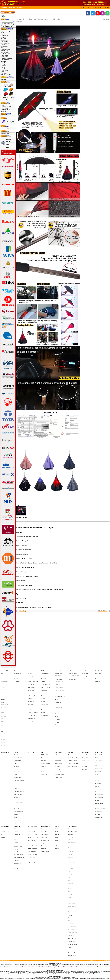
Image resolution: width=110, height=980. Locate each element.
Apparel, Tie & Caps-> (6, 31)
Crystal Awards (17, 672)
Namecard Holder (99, 763)
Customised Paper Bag (33, 678)
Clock (15, 738)
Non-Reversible (4, 686)
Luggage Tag (44, 792)
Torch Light (84, 676)
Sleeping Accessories (46, 798)
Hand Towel (3, 722)
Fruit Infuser (44, 684)
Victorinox (70, 834)
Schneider (70, 826)
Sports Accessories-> (6, 55)
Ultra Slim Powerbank (73, 738)
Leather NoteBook (72, 796)
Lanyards (3, 691)
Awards (16, 670)
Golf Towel (3, 720)
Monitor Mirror (58, 693)
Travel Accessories (45, 784)
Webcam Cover (99, 777)
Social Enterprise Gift (100, 771)
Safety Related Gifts (18, 773)
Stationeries (17, 784)
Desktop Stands (58, 736)
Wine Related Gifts (18, 779)
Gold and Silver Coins (73, 865)
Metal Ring (17, 676)
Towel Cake (3, 726)
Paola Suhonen (71, 863)
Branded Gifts (71, 790)
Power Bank (71, 730)
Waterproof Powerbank (73, 740)
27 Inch (4, 67)
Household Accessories (19, 750)
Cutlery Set (17, 742)
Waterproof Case (58, 748)
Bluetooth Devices (59, 677)
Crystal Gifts (71, 838)
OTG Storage (57, 740)
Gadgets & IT (58, 670)
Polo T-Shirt (3, 697)
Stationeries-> (4, 57)
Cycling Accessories (5, 788)
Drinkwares (44, 670)
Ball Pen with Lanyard (46, 732)
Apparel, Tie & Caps (5, 670)
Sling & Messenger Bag (33, 700)
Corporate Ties (4, 674)
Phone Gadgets (58, 742)
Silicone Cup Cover (99, 767)
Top (1, 7)
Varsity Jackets (4, 682)
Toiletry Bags (31, 706)
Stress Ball (98, 775)
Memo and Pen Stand (19, 805)
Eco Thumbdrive (31, 794)
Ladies (16, 756)
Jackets (2, 676)
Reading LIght (85, 674)
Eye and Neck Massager (60, 689)
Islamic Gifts (85, 741)
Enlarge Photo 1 (22, 517)
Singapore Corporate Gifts (74, 873)
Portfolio (16, 796)
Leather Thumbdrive (32, 800)
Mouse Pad (71, 798)
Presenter (98, 678)
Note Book (16, 794)
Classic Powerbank (72, 732)
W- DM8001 (19, 7)
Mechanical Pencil (45, 734)
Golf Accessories (18, 748)
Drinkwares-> (4, 36)
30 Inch (4, 69)
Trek (69, 832)
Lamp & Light (85, 670)
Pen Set (43, 744)
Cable (56, 732)
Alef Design (71, 792)
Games (16, 746)
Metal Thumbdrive (32, 802)
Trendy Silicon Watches (100, 748)
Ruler (97, 746)
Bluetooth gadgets (59, 683)
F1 (1, 790)
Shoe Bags (30, 698)
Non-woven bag (31, 692)
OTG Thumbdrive (32, 806)
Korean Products (18, 754)
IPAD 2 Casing (71, 794)
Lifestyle (16, 730)
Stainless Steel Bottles (46, 696)
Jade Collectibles (72, 867)
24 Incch (14, 7)
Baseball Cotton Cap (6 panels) (8, 98)
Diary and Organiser (19, 790)
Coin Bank (16, 740)
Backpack (30, 672)
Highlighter (17, 801)
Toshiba (70, 830)
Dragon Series (71, 811)
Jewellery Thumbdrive (33, 798)
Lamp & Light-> (5, 40)
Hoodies (2, 680)
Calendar (16, 788)
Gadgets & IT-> (5, 37)
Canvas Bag (30, 674)
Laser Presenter (99, 670)
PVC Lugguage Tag (99, 740)
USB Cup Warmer (58, 702)
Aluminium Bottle (45, 672)
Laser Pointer (98, 672)
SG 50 (69, 852)
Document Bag (31, 680)
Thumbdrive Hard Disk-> (7, 58)
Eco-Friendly (98, 753)
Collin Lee (70, 850)
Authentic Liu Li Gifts (73, 786)
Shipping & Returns (6, 107)
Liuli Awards (17, 674)
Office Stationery (18, 811)
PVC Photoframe (99, 742)
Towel (2, 714)
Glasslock (70, 807)
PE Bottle (43, 692)
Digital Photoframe (18, 766)
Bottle (3, 72)
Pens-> (3, 48)
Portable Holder (58, 744)
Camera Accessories (59, 734)
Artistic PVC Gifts (99, 734)
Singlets (2, 710)
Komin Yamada (72, 859)
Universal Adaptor (45, 802)
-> (4, 61)
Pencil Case (30, 694)
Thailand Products (72, 877)
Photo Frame (17, 764)
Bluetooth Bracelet (59, 679)
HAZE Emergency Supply (74, 674)
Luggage (30, 690)
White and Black (99, 773)
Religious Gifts (85, 730)
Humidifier (17, 752)
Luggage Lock (44, 788)
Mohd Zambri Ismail (73, 861)
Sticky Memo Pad (18, 815)
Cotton (2, 699)
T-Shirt (2, 693)
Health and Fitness (73, 672)
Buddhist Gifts (85, 732)
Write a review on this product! (10, 122)
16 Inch (4, 63)
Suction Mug (44, 698)
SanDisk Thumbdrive (32, 810)
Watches (16, 777)
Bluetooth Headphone (59, 685)
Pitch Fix (70, 822)
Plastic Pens (44, 746)
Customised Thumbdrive (101, 738)
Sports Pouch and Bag (32, 702)
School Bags (30, 696)
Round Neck (3, 704)
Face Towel (3, 718)
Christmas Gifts (85, 736)
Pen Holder (17, 813)
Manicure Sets (99, 757)
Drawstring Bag (31, 682)
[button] (84, 7)
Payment (3, 105)
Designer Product (72, 848)
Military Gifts (4, 46)
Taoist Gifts (84, 743)
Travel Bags (44, 800)
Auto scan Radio (58, 672)
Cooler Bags (30, 676)
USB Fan (57, 704)
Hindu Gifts (84, 739)
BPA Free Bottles (45, 674)
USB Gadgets (57, 706)
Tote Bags (70, 819)
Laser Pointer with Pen (100, 674)
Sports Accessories (5, 784)
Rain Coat (4, 73)
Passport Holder (45, 796)
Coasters (43, 678)
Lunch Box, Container (19, 758)
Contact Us (4, 111)
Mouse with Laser (99, 676)
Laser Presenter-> (5, 42)
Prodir (70, 824)
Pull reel (97, 765)
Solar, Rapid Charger (59, 746)
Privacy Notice (4, 108)
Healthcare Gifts (72, 670)
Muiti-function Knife (100, 761)
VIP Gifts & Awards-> (6, 75)
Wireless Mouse (58, 697)
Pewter (70, 871)
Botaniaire (71, 803)
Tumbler (43, 700)
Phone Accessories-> (6, 49)
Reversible (3, 688)
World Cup (3, 792)
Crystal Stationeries (73, 846)
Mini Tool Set (98, 759)
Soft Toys (16, 775)
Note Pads (16, 809)
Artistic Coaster (99, 736)
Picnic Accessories (18, 769)
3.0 (55, 710)
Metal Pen (44, 736)
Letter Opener (17, 803)
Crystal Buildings (72, 842)
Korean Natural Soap (73, 869)
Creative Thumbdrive (32, 788)
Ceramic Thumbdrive (32, 786)
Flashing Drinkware (46, 682)
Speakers (57, 700)
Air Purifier (17, 732)
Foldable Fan (17, 744)
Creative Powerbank (73, 734)
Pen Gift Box (44, 740)
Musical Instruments (19, 760)
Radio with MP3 (58, 674)
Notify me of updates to (10, 143)
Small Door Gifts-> (5, 54)
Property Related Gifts (19, 771)
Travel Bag (30, 708)
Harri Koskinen (72, 855)
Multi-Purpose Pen (45, 738)
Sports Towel (3, 724)
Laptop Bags (30, 686)
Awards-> (3, 33)
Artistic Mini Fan (99, 732)
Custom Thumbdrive (32, 790)
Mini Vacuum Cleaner (19, 807)
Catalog (4, 7)
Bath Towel (3, 716)
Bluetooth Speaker (59, 687)
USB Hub (57, 708)
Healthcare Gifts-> (5, 39)
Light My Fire (71, 815)
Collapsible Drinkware (46, 680)
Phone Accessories (59, 730)
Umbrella (9, 7)
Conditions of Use (5, 110)
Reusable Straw (45, 694)
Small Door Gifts (99, 730)
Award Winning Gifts (73, 788)
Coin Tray (97, 751)
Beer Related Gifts (18, 734)
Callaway (70, 805)
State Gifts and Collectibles (74, 875)
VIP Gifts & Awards (72, 784)
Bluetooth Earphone (59, 681)
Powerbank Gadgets (73, 736)
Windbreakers (4, 684)
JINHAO (70, 809)
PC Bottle (43, 690)
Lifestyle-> (3, 45)
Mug (42, 688)
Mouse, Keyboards (59, 695)
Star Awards (17, 678)
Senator (70, 828)
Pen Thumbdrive (31, 808)
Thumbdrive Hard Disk (33, 784)
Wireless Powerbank (73, 742)
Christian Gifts (85, 734)
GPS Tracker (57, 691)
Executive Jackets (4, 678)
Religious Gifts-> (5, 52)
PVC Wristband (99, 744)
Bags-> (3, 34)
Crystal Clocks (71, 844)
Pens (42, 730)
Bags (29, 670)
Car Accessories (18, 736)
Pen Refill (43, 742)
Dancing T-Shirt (4, 695)
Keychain (97, 755)
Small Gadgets (99, 769)
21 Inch (4, 64)
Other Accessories (45, 794)
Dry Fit (2, 701)
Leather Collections (6, 43)
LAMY (69, 813)
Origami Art (17, 762)
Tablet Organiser (32, 704)
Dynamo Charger (58, 738)
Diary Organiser (18, 792)
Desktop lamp (85, 672)
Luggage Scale (44, 790)
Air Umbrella (5, 70)
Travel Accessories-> (6, 60)
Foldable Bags (31, 684)
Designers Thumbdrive (33, 792)
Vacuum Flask (44, 702)
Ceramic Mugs (45, 676)
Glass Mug (44, 686)
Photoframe (71, 800)
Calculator (16, 786)
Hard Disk (30, 796)
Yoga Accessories (18, 781)
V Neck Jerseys (4, 712)
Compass (3, 786)
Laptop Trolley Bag (32, 688)
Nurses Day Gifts (72, 677)
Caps (2, 672)
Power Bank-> (4, 51)
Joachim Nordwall (72, 857)
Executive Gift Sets (18, 799)
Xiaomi (70, 836)
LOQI (69, 817)
